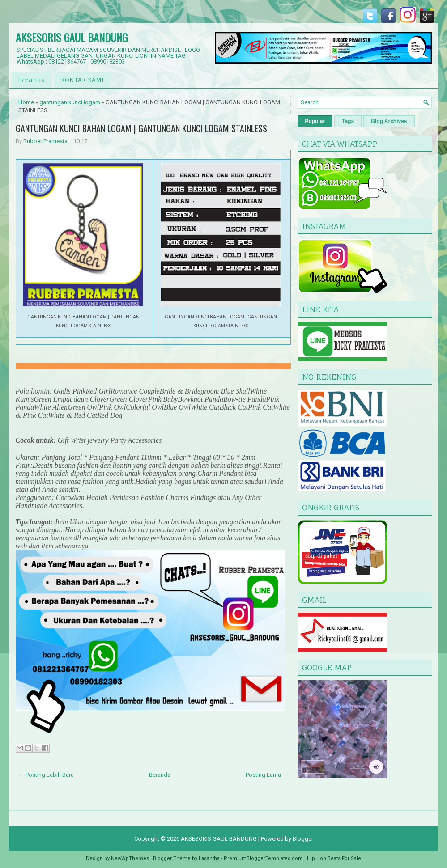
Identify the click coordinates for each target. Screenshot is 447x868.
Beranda (32, 80)
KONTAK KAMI (82, 80)
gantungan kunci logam (70, 102)
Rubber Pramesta (45, 141)
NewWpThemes (130, 858)
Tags (348, 121)
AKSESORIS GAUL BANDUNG (72, 37)
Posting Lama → (267, 775)
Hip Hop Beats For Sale (334, 858)
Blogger (303, 839)
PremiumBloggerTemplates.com (263, 858)
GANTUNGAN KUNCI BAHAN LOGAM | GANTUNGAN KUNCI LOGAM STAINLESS (141, 128)
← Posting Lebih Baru (46, 775)
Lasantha (209, 858)
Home (26, 102)
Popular (315, 121)
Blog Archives (389, 121)
